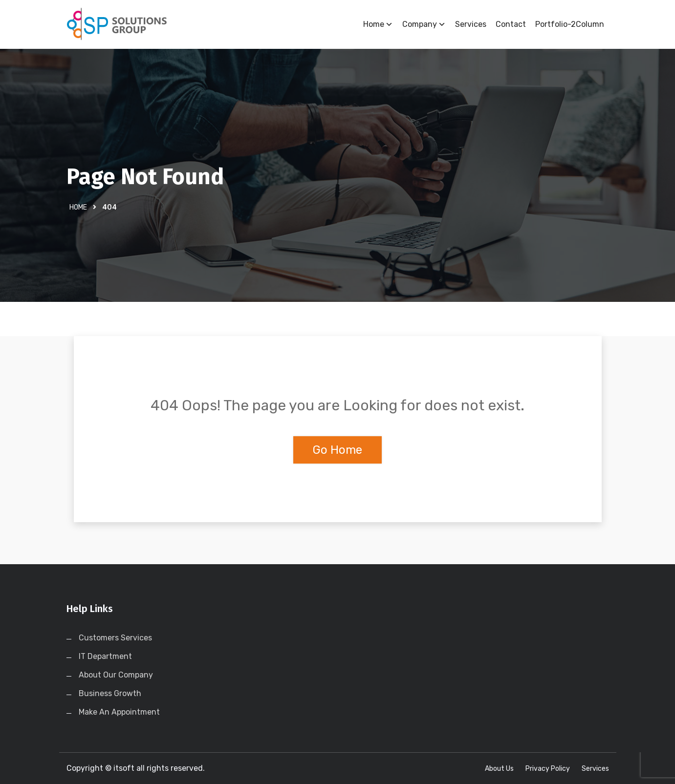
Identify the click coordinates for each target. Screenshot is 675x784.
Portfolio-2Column (570, 24)
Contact (511, 24)
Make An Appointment (119, 712)
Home (378, 24)
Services (471, 24)
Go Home (337, 450)
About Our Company (116, 675)
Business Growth (110, 693)
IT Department (105, 656)
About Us (499, 769)
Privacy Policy (548, 769)
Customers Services (115, 638)
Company (424, 24)
